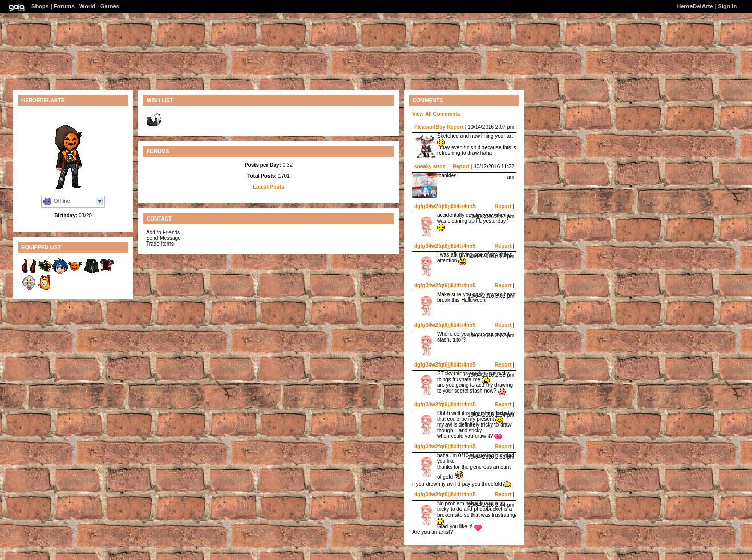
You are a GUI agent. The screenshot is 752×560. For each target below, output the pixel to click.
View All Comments (436, 114)
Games (110, 6)
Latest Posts (268, 187)
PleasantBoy (430, 127)
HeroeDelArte (695, 6)
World (87, 6)
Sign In (727, 6)
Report (455, 127)
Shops (40, 6)
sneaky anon (430, 167)
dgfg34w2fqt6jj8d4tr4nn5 (445, 206)
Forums (64, 6)
